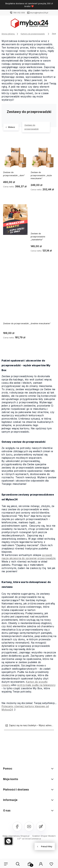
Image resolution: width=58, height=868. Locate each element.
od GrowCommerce (31, 839)
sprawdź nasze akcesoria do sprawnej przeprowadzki (28, 557)
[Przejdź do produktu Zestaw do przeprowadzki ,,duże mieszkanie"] (43, 156)
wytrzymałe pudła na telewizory (36, 685)
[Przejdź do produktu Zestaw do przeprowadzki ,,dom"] (15, 156)
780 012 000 (19, 13)
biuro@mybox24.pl (39, 13)
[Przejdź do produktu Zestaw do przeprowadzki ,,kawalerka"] (43, 217)
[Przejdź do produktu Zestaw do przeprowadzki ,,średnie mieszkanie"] (29, 293)
